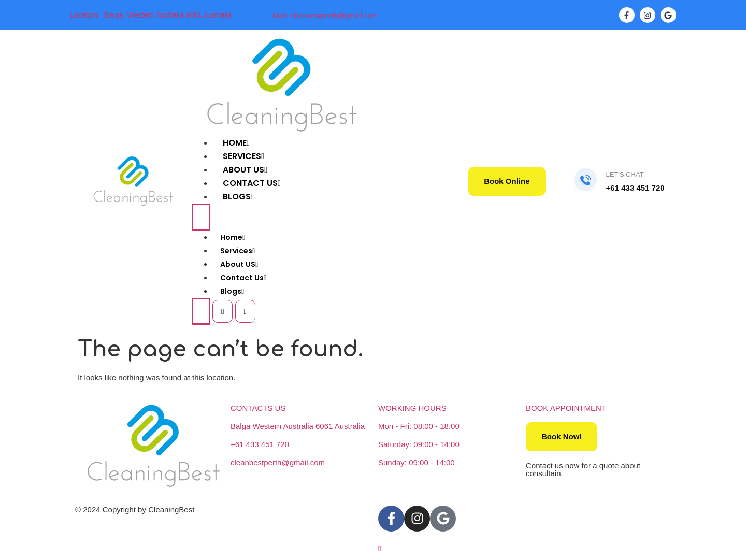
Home (233, 237)
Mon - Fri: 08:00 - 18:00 (419, 426)
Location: (85, 15)
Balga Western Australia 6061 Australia (298, 426)
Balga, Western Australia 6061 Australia (168, 15)
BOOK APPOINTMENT (566, 408)
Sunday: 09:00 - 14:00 (417, 462)
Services (238, 251)
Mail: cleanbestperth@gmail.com (325, 16)
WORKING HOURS (412, 408)
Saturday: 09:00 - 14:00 (419, 444)
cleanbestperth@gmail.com (278, 462)
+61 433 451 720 (260, 444)
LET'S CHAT (625, 174)
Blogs (238, 197)
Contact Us (243, 278)
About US (239, 264)
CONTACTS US (258, 408)
